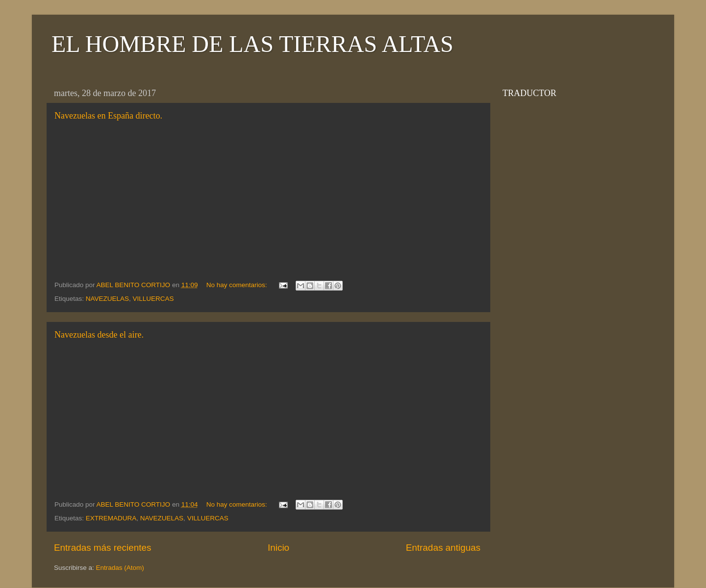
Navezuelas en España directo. (108, 116)
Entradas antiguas (443, 548)
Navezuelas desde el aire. (99, 335)
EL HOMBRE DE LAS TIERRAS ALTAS (252, 44)
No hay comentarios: (238, 285)
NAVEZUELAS (107, 299)
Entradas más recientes (102, 548)
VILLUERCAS (153, 299)
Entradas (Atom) (120, 568)
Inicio (278, 548)
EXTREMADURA (111, 518)
